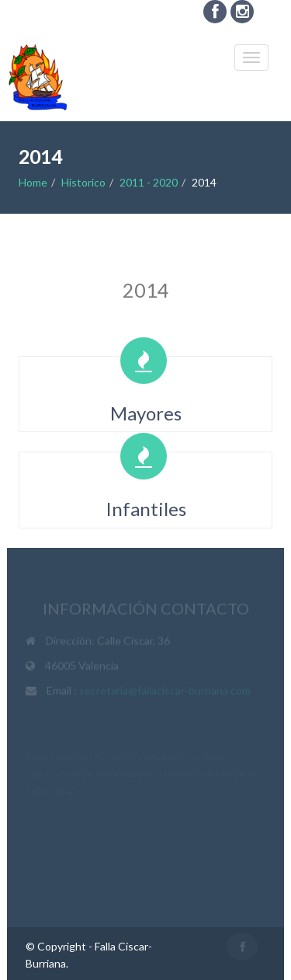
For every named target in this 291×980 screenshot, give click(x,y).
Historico (83, 182)
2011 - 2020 (149, 182)
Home (33, 182)
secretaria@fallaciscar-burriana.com (165, 691)
